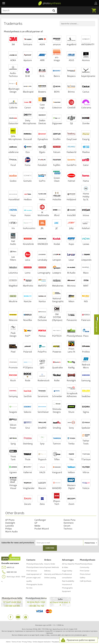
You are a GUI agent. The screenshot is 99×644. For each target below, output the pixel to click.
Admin (8, 642)
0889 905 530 (9, 572)
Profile (96, 3)
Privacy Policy (27, 642)
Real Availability (68, 581)
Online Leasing (50, 578)
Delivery (47, 571)
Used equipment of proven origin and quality (34, 578)
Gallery (83, 578)
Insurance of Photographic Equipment (67, 588)
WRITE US (8, 567)
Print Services (32, 571)
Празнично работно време (81, 640)
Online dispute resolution (42, 642)
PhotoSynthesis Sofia (35, 564)
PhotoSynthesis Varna (35, 567)
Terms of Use (16, 642)
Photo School (85, 574)
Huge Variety (67, 571)
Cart (95, 9)
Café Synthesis (86, 581)
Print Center (85, 571)
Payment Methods (52, 567)
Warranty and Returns (53, 574)
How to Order (50, 564)
